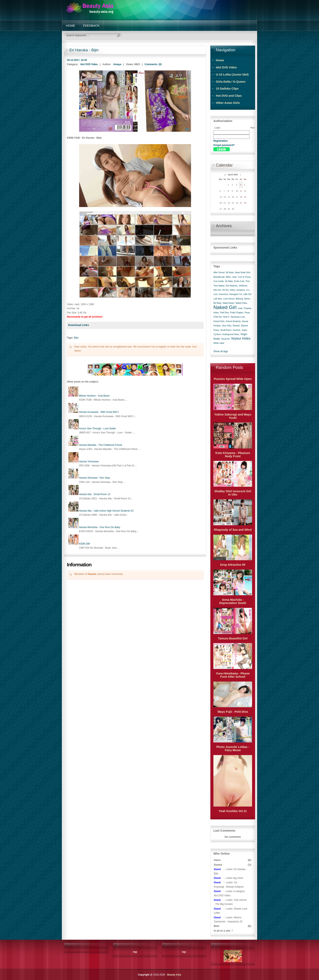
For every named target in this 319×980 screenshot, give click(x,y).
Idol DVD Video (89, 64)
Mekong (239, 299)
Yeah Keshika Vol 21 (233, 811)
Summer (237, 330)
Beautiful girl (219, 277)
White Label (219, 343)
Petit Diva (224, 313)
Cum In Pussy (244, 277)
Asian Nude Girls (243, 272)
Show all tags (221, 351)
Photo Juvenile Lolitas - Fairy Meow (233, 749)
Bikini (228, 277)
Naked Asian (228, 303)
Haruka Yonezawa (89, 461)
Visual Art (225, 339)
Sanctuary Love (238, 317)
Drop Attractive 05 (233, 565)
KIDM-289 (84, 544)
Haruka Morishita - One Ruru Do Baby (100, 527)
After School (219, 272)
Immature (241, 290)
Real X (226, 317)
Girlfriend (243, 286)
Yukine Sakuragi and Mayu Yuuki (233, 416)
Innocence (223, 294)
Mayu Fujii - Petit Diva (233, 712)
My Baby (217, 303)
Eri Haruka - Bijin (84, 50)
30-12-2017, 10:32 (77, 60)
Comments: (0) (153, 64)
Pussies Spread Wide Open (233, 379)
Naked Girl (225, 307)
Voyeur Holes (241, 338)
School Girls (219, 321)
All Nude (230, 272)
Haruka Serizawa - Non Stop (94, 478)
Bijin (76, 338)
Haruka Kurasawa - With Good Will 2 (99, 412)
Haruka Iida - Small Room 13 (95, 494)
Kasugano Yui (236, 294)
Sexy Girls (227, 326)
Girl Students (232, 286)
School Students (233, 321)
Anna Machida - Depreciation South (233, 601)
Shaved (236, 326)
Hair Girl (217, 290)
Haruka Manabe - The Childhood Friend (100, 445)
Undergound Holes (231, 334)
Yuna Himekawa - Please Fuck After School (233, 675)
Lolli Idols (218, 299)
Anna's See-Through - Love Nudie (97, 429)
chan (234, 277)
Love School (229, 299)
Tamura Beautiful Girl (233, 638)
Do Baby (229, 281)
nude (240, 308)
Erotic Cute (239, 281)
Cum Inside (219, 281)
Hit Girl (225, 290)
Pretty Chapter (237, 313)
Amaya (117, 64)
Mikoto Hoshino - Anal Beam (94, 396)
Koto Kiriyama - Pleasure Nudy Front (233, 455)
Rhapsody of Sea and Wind (233, 530)
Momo (247, 299)
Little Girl (247, 294)
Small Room (226, 330)
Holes (233, 290)
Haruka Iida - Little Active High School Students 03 (106, 511)
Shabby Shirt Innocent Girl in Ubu (233, 493)
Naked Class (241, 303)
